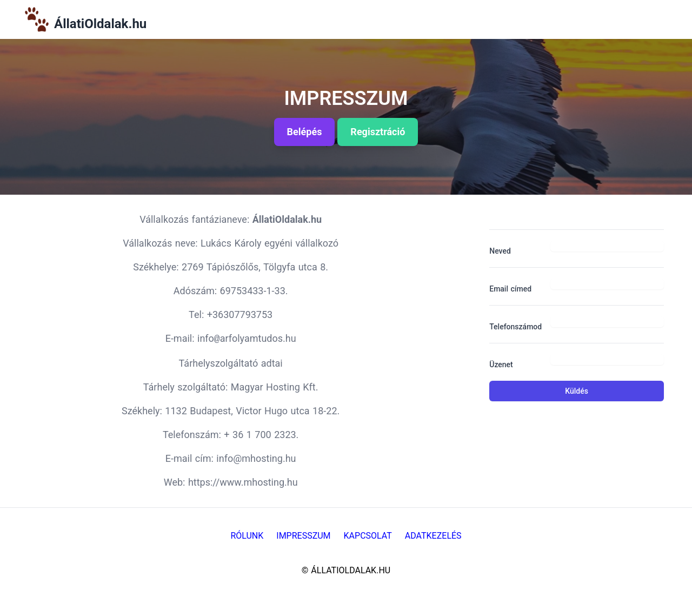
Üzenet (501, 365)
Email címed (510, 289)
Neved (500, 251)
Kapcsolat (368, 536)
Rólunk (247, 536)
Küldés (577, 391)
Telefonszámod (515, 327)
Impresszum (303, 536)
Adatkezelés (433, 536)
